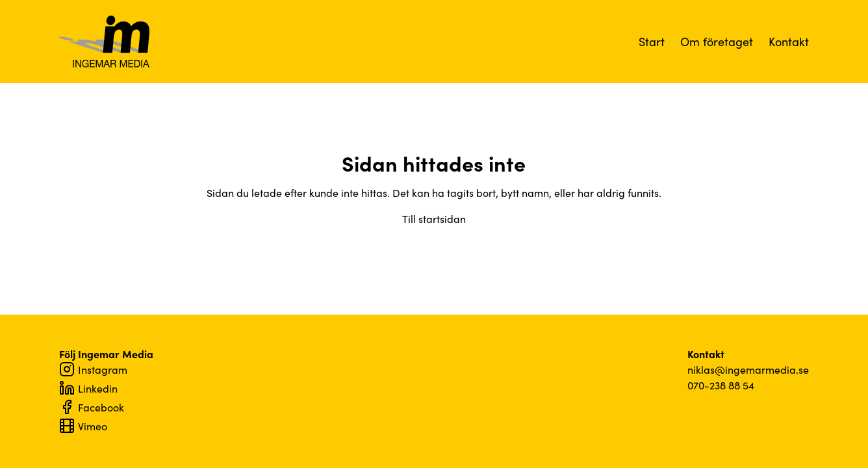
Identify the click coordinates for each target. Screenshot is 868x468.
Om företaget (717, 41)
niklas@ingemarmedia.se (748, 369)
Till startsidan (434, 218)
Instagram (93, 369)
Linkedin (88, 388)
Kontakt (789, 41)
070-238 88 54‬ (721, 385)
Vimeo (83, 426)
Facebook (92, 407)
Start (652, 41)
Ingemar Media (105, 42)
